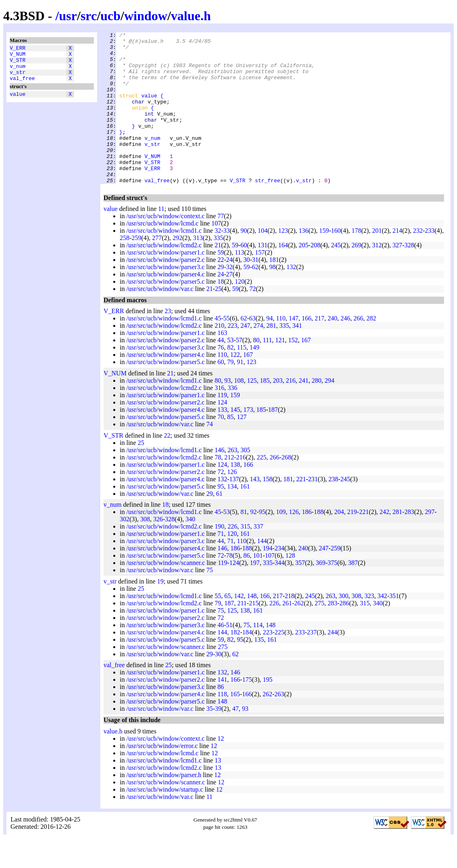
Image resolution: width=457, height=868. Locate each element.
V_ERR (18, 49)
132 (291, 297)
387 (353, 593)
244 (332, 663)
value (18, 102)
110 (281, 349)
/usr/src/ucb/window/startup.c (165, 820)
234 (279, 578)
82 (231, 378)
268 (286, 488)
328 (409, 275)
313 (198, 268)
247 (245, 356)
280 (317, 411)
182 (235, 663)
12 (221, 769)
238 (333, 509)
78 (218, 488)
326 (158, 549)
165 (235, 724)
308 (145, 549)
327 (398, 275)
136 (304, 261)
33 (226, 261)
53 (231, 370)
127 (242, 447)
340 (190, 549)
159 (324, 261)
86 (247, 586)
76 (221, 378)
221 (301, 509)
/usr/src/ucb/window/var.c (160, 319)
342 (382, 626)
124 (222, 433)
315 (245, 557)
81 (244, 542)
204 (339, 542)
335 (218, 268)
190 (220, 557)
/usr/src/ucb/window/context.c (165, 246)
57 (239, 370)
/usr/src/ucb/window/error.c (162, 776)
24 (229, 290)
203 (278, 411)
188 (319, 542)
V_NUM (18, 56)
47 (235, 739)
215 (254, 633)
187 (273, 440)
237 (312, 663)
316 (220, 418)
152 (293, 370)
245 (336, 275)
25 (218, 319)
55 (226, 349)
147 (294, 349)
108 (239, 411)
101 (258, 586)
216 (291, 411)
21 (218, 275)
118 (222, 724)
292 (178, 268)
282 (371, 349)
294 (330, 411)
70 (221, 447)
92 (254, 542)
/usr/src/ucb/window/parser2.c (165, 290)
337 (258, 557)
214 (398, 261)
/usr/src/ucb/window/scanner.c (165, 593)
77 (221, 246)
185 (265, 411)
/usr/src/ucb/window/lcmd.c (162, 254)
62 (255, 297)
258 (125, 268)
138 (235, 495)
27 (229, 304)
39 (218, 739)
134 (232, 517)
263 (233, 480)
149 (254, 378)
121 (280, 370)
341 (297, 356)
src (89, 16)
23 (168, 341)
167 (306, 370)
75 (209, 600)
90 (244, 261)
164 (283, 275)
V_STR (18, 63)
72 (253, 319)
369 (321, 593)
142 (239, 626)
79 (231, 392)
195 (268, 710)
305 (245, 480)
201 (377, 261)
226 (233, 557)
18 (221, 312)
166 (307, 349)
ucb (110, 16)
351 (394, 626)
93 (228, 411)
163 (222, 363)
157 (260, 283)
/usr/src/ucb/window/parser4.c (165, 304)
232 (418, 261)
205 (304, 275)
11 (161, 239)
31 (255, 290)
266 (358, 349)
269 (356, 275)
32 (218, 261)
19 (160, 612)
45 (218, 349)
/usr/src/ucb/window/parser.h (164, 805)
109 (281, 542)
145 (235, 440)
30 (247, 290)
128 (290, 586)
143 (255, 509)
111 (268, 370)
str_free (267, 211)
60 (244, 275)
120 (239, 312)
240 (332, 349)
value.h (191, 16)
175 (247, 710)
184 (247, 663)
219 (352, 542)
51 (229, 655)
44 (221, 370)
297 (430, 542)
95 (221, 517)
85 (231, 447)
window (146, 16)
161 (245, 517)
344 (279, 593)
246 (345, 349)
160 (336, 261)
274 (258, 356)
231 (313, 509)
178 (356, 261)
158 (268, 509)
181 (274, 290)
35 (209, 739)
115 (242, 378)
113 (239, 283)
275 (319, 633)
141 (222, 710)
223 (233, 356)
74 (209, 454)
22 (221, 290)
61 (219, 524)
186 (307, 542)
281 (271, 356)
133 (222, 440)
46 (221, 655)
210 (220, 356)
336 (233, 418)
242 (385, 542)
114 (258, 655)
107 (216, 254)
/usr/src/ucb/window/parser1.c (165, 283)
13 (218, 791)
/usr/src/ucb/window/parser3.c (165, 297)
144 (262, 571)
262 (299, 633)
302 (125, 549)
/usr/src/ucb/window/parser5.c (165, 312)
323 (369, 626)
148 (252, 626)
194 (268, 578)
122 (235, 385)
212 (229, 488)
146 (220, 480)
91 (240, 392)
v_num (18, 71)
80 (256, 370)
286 (344, 633)
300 (343, 626)
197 (255, 593)
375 (332, 593)
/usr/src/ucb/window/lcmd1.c (164, 261)
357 (300, 593)
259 (136, 268)
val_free (22, 85)
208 (315, 275)
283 (409, 542)
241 (304, 411)
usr (68, 16)
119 (222, 425)
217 (319, 349)
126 (232, 502)
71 (221, 564)
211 (242, 633)
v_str (18, 78)
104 (262, 261)
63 (252, 349)
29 (221, 297)
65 (228, 626)
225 (262, 488)
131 (262, 275)
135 (259, 670)
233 (430, 261)
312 (377, 275)
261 (287, 633)
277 (157, 268)
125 (252, 411)
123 (283, 261)
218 (290, 626)
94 (270, 349)
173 (248, 440)
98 (273, 297)
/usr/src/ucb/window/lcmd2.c (164, 275)
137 (234, 509)
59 (235, 275)
